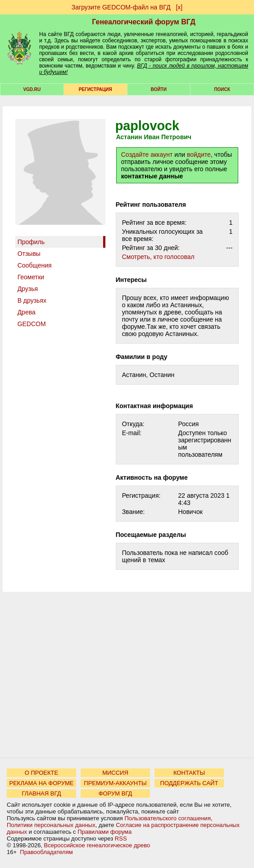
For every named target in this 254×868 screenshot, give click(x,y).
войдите (199, 155)
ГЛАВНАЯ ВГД (42, 793)
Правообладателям (46, 852)
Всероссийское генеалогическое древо (97, 845)
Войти (159, 89)
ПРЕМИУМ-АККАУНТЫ (115, 783)
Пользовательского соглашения (168, 818)
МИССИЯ (115, 773)
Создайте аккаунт (147, 155)
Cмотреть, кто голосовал (158, 257)
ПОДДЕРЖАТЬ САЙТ (189, 783)
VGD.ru (32, 89)
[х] (179, 7)
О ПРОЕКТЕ (41, 773)
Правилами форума (104, 832)
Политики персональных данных (51, 825)
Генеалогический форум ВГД (144, 22)
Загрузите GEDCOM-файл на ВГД (121, 7)
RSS (121, 838)
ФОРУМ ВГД (116, 793)
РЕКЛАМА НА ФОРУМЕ (41, 783)
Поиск (222, 89)
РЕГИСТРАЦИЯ (95, 89)
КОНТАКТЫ (189, 773)
